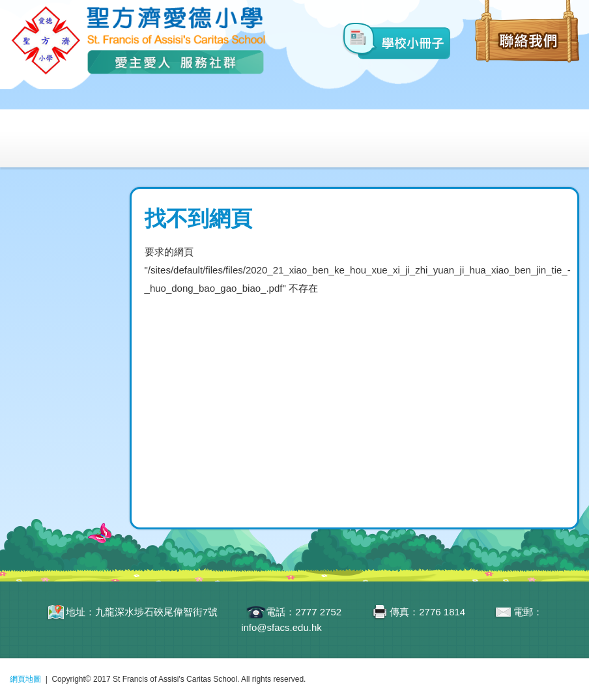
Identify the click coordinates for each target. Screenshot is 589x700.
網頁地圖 (25, 679)
